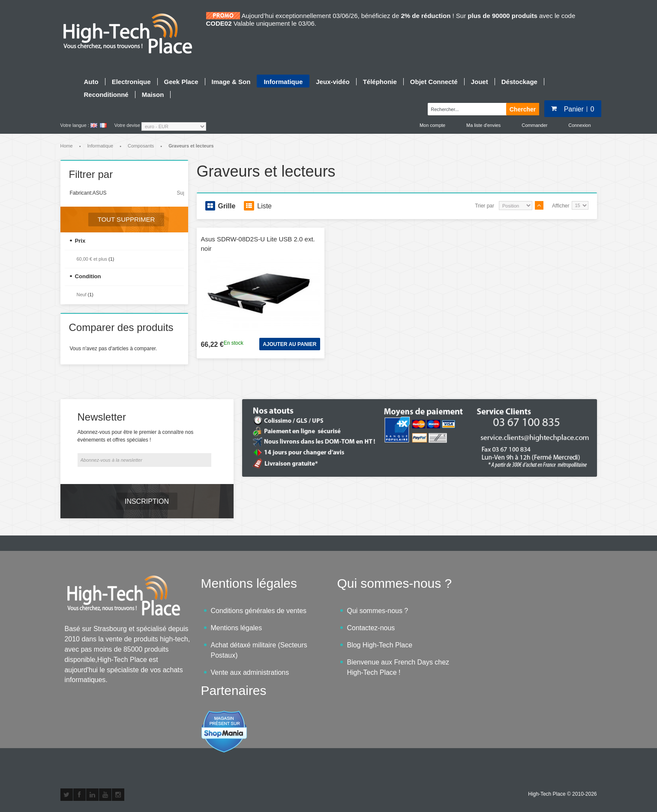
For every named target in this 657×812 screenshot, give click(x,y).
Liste (258, 206)
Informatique (100, 146)
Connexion (579, 125)
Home (67, 146)
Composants (141, 146)
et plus (92, 259)
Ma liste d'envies (483, 125)
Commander (534, 125)
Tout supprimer (126, 219)
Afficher (561, 206)
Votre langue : (75, 125)
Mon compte (432, 125)
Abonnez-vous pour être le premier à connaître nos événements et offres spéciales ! (136, 436)
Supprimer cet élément (180, 193)
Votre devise (127, 125)
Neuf (82, 295)
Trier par (484, 206)
